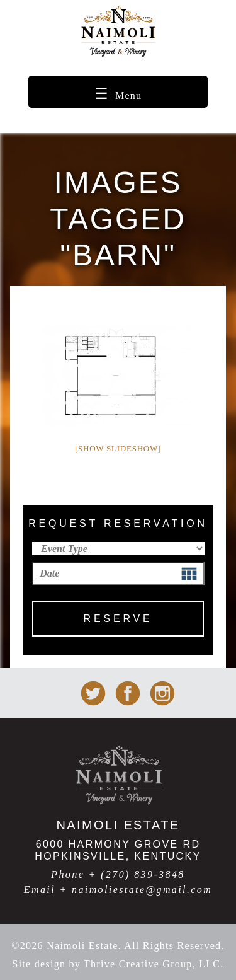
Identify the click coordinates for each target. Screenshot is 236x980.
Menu (128, 95)
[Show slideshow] (118, 448)
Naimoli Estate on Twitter (93, 693)
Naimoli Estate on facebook (128, 693)
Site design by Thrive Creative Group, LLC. (118, 964)
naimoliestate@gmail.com (142, 890)
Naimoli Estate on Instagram (162, 693)
